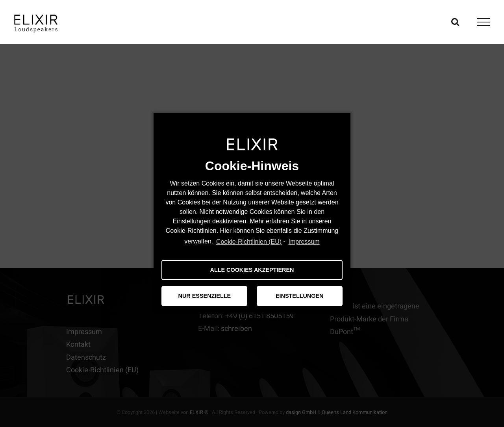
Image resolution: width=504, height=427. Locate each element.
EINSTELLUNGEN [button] (300, 296)
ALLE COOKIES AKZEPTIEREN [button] (252, 270)
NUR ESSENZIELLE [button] (205, 296)
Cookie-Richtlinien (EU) (249, 242)
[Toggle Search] (455, 22)
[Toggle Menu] (484, 22)
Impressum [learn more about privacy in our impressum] (304, 242)
